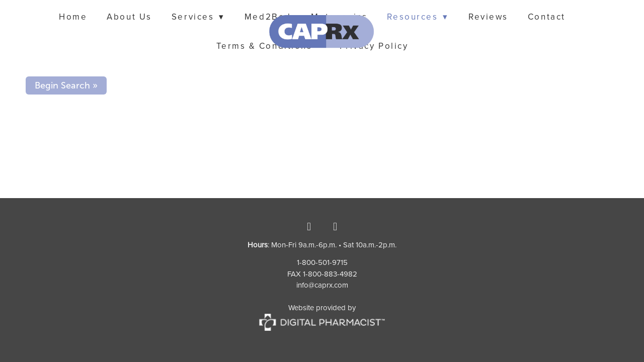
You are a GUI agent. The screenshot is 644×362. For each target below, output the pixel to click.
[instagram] (335, 226)
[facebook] (309, 226)
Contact (547, 17)
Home (73, 17)
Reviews (488, 17)
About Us (129, 17)
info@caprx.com (322, 285)
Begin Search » (66, 85)
